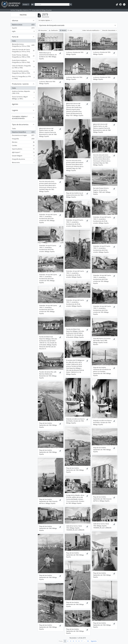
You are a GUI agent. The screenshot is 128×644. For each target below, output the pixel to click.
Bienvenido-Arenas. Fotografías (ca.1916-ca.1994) (23, 45)
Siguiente (94, 641)
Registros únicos (23, 25)
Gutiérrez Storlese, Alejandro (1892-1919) (23, 92)
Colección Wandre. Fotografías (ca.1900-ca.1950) (23, 67)
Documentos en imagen (23, 136)
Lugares (15, 110)
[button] (117, 4)
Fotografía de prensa (23, 159)
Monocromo (23, 163)
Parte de (15, 37)
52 (88, 641)
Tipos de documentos (20, 124)
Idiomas (15, 21)
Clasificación (53, 30)
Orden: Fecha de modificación (91, 30)
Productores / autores (20, 84)
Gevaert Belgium (23, 156)
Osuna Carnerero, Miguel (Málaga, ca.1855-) (23, 98)
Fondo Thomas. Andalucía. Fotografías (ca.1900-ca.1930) (23, 56)
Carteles (23, 146)
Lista (70, 30)
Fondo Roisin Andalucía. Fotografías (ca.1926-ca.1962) (23, 61)
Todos (14, 41)
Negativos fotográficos (23, 132)
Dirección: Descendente (109, 30)
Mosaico (63, 30)
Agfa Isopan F (23, 153)
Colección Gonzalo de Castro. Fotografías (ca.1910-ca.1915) (23, 51)
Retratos (23, 142)
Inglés (23, 32)
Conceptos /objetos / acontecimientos (20, 117)
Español (23, 28)
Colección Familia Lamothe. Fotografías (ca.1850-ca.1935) (23, 72)
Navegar (25, 4)
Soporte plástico (23, 149)
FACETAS (23, 15)
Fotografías (23, 139)
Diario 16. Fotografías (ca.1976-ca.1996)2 (23, 77)
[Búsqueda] (52, 4)
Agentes (15, 104)
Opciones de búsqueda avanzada (52, 25)
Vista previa (43, 30)
